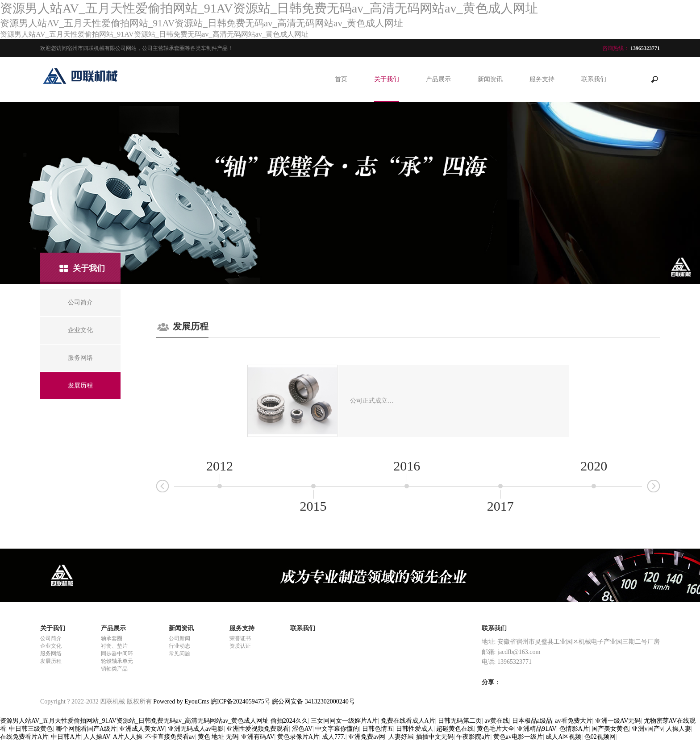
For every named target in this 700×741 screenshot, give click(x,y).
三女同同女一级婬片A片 (344, 721)
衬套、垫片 (114, 646)
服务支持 (542, 79)
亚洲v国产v (647, 729)
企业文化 (51, 646)
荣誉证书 (240, 638)
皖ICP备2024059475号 (241, 701)
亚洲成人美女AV (142, 729)
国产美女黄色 (610, 729)
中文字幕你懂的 (337, 729)
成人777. (334, 737)
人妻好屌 (401, 737)
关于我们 (387, 79)
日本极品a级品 (532, 721)
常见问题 (179, 654)
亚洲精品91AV (537, 729)
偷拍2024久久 (289, 721)
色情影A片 (574, 729)
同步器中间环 (117, 654)
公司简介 (51, 638)
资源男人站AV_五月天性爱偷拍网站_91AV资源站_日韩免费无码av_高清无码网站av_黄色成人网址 (134, 721)
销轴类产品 (114, 669)
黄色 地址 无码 (218, 737)
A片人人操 (128, 737)
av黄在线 (497, 721)
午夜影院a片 (473, 737)
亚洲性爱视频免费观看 (258, 729)
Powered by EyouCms (181, 701)
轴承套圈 (112, 638)
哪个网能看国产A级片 (86, 729)
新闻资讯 (490, 79)
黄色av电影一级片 (518, 737)
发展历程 (51, 661)
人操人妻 (679, 729)
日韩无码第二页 (460, 721)
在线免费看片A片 (24, 737)
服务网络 (51, 654)
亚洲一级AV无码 (618, 721)
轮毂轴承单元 (117, 661)
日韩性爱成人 (415, 729)
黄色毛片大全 (496, 729)
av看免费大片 (573, 721)
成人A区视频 (563, 737)
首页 (341, 79)
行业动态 (179, 646)
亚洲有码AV (258, 737)
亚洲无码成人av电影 (196, 729)
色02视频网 (600, 737)
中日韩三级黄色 (31, 729)
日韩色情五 (378, 729)
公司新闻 (179, 638)
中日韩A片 (66, 737)
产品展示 (438, 79)
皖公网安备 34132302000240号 (313, 701)
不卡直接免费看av (170, 737)
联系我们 (594, 79)
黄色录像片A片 (298, 737)
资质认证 (240, 646)
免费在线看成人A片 (408, 721)
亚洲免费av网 (367, 737)
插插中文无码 (435, 737)
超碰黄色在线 (455, 729)
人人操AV (97, 737)
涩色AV (302, 729)
